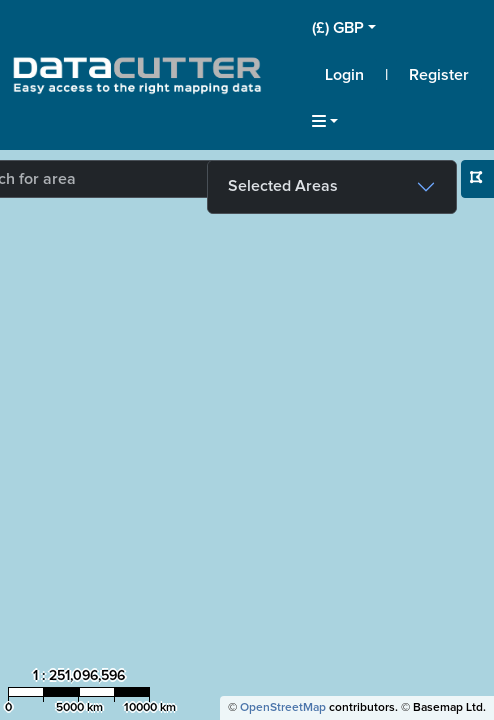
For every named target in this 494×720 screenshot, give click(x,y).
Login (344, 75)
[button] (397, 28)
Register (439, 75)
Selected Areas (283, 186)
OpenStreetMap (283, 708)
